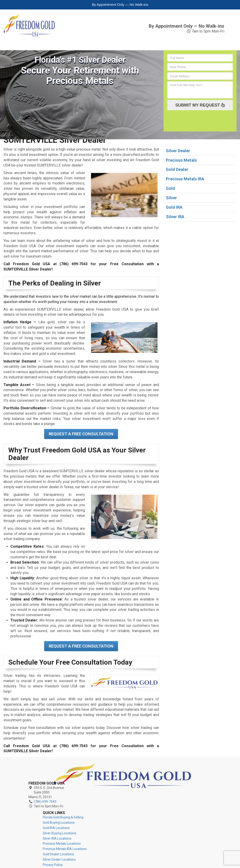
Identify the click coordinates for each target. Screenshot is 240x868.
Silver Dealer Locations (150, 816)
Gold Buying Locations (150, 774)
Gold (12, 39)
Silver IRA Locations (148, 789)
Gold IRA (31, 41)
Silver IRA (73, 41)
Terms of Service (146, 826)
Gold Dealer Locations (150, 810)
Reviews (184, 39)
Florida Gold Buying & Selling (154, 768)
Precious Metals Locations (153, 795)
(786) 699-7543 (199, 20)
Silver (51, 39)
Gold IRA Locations (147, 779)
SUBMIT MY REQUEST (200, 105)
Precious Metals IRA (146, 41)
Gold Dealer (177, 169)
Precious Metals (105, 41)
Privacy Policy (144, 821)
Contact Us (216, 39)
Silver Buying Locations (151, 784)
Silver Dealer (178, 151)
